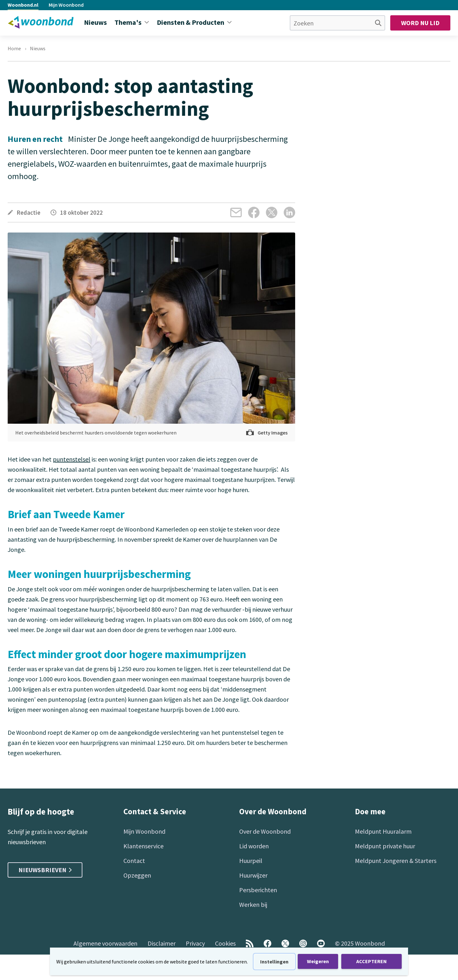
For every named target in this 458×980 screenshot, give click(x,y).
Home (14, 48)
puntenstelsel (72, 459)
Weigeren (318, 961)
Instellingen (274, 962)
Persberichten (258, 890)
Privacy (195, 943)
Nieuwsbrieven (45, 870)
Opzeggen (137, 875)
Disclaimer (162, 943)
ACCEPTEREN (371, 961)
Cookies (225, 943)
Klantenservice (143, 846)
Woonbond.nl (23, 5)
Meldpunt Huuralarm (383, 831)
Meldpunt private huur (385, 846)
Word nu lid (420, 23)
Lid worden (254, 846)
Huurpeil (251, 861)
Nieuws (38, 48)
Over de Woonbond (265, 831)
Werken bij (253, 904)
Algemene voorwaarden (105, 943)
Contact (134, 861)
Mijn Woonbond (66, 5)
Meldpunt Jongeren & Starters (396, 861)
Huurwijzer (253, 875)
